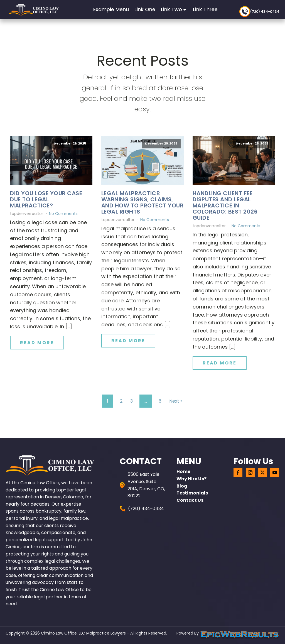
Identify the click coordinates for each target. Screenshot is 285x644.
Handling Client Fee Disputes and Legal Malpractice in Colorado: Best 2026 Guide (225, 205)
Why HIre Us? (191, 479)
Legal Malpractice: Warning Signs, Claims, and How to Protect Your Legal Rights (142, 202)
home (183, 472)
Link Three (205, 9)
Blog (182, 486)
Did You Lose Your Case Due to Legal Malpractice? (46, 199)
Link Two (174, 9)
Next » (176, 401)
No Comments (63, 214)
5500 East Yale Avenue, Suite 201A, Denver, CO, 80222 (146, 485)
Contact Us (190, 500)
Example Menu (111, 9)
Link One (145, 9)
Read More (37, 343)
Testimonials (192, 493)
